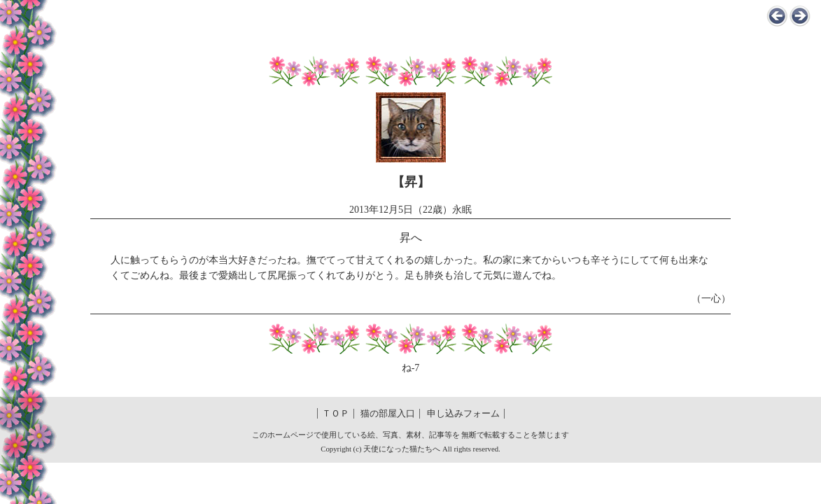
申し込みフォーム (463, 414)
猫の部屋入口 (388, 414)
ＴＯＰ (336, 414)
